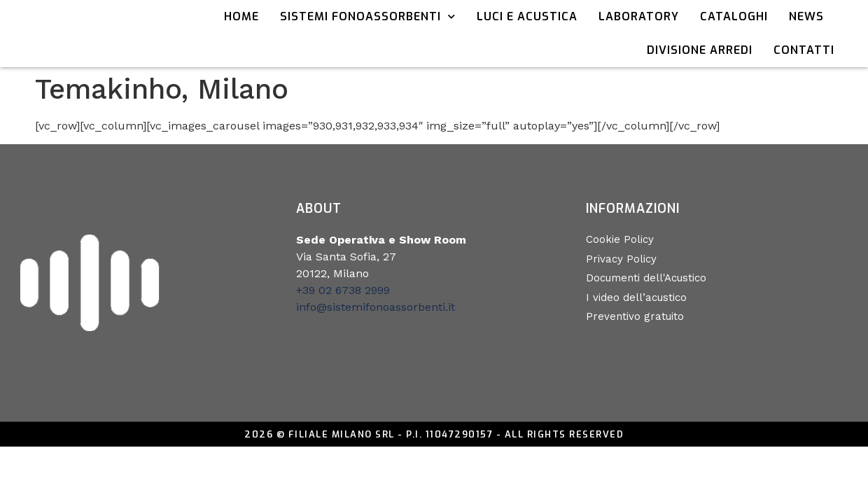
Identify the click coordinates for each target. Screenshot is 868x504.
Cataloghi (734, 16)
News (806, 16)
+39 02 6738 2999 (343, 290)
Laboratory (639, 16)
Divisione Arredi (700, 50)
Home (241, 16)
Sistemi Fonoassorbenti (368, 16)
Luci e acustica (527, 16)
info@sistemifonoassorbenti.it (376, 307)
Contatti (804, 50)
